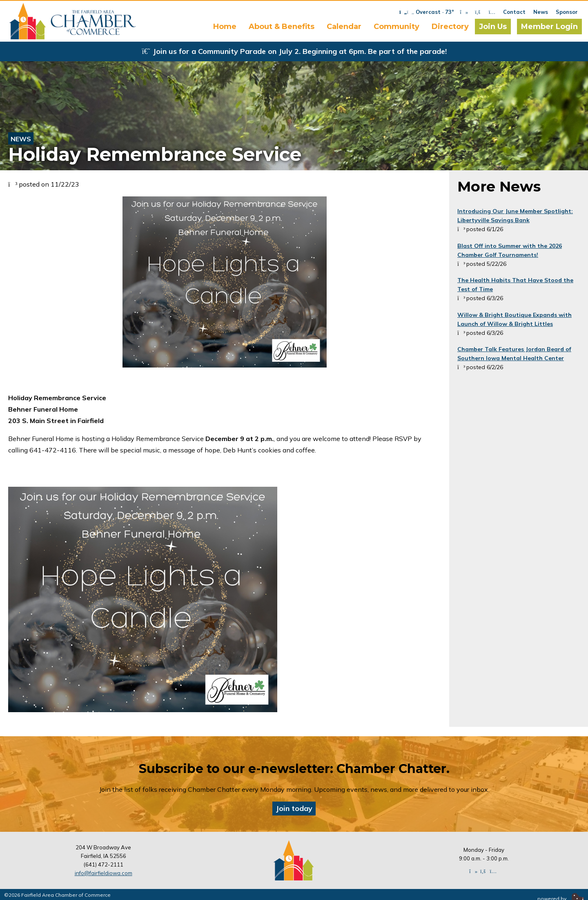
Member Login (549, 27)
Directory (450, 27)
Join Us (493, 27)
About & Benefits (282, 27)
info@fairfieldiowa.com (104, 873)
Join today (294, 808)
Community (396, 27)
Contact (514, 12)
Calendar (344, 27)
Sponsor (567, 12)
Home (225, 27)
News (541, 12)
